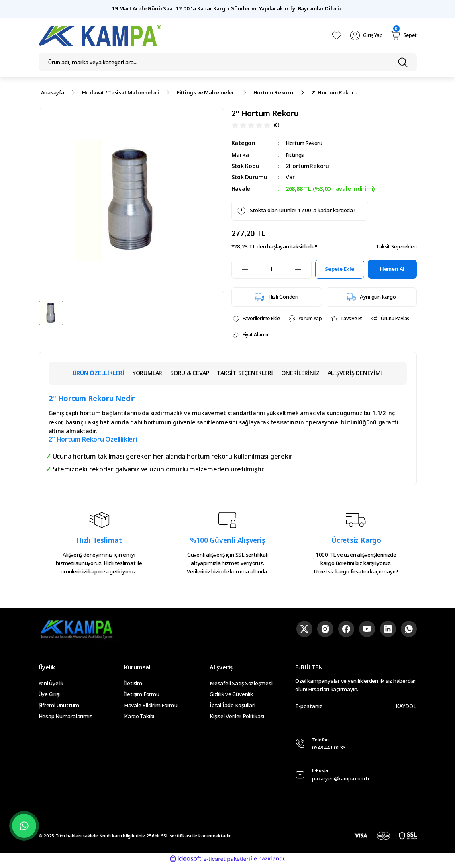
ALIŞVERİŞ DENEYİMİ (355, 375)
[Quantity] (271, 269)
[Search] (228, 62)
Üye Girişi (49, 696)
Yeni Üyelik (51, 685)
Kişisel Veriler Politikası (237, 718)
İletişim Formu (142, 696)
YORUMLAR (147, 375)
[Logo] (100, 36)
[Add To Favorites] (258, 319)
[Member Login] (364, 35)
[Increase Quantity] (303, 269)
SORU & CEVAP (190, 375)
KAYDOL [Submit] (406, 708)
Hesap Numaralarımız (65, 718)
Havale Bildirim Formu (151, 707)
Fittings (296, 155)
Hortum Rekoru (307, 143)
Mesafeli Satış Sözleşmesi (241, 685)
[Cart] (403, 35)
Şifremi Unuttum (59, 707)
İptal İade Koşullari (232, 707)
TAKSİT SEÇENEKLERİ (245, 375)
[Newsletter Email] (356, 708)
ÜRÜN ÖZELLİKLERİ (99, 375)
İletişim (133, 685)
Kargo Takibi (139, 718)
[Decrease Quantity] (240, 269)
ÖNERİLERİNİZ (300, 375)
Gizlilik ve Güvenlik (231, 696)
